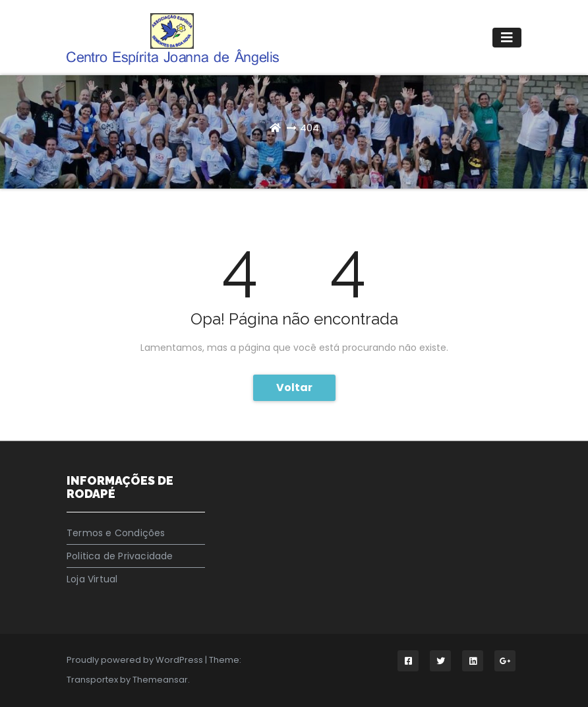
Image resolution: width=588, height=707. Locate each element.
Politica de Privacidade (120, 556)
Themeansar (160, 680)
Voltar (294, 387)
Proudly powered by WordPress (136, 660)
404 (309, 128)
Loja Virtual (92, 579)
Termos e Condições (116, 533)
